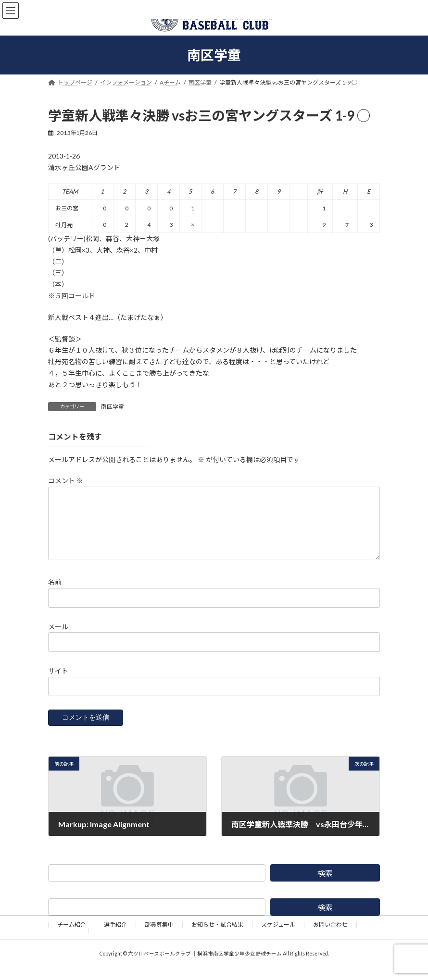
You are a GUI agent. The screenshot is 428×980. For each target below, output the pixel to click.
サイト (58, 682)
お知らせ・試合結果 (217, 936)
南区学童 (113, 407)
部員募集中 (159, 936)
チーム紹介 (72, 936)
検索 (325, 885)
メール (58, 638)
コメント (66, 481)
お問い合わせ (330, 936)
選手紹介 (115, 936)
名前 (55, 594)
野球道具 (68, 942)
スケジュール (278, 936)
